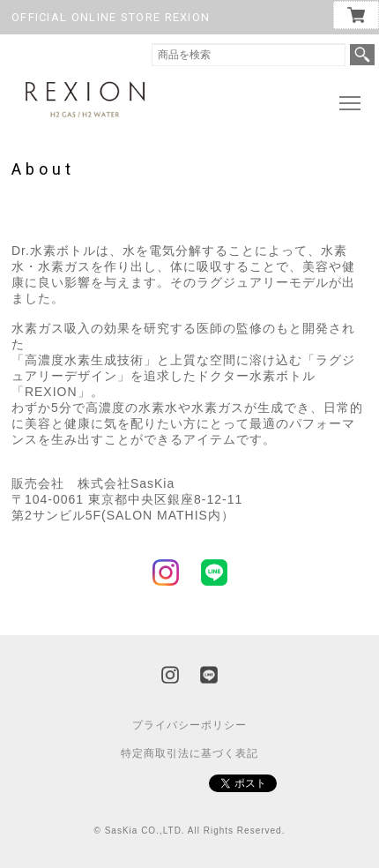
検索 (362, 55)
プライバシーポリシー (189, 725)
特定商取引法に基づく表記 (189, 753)
